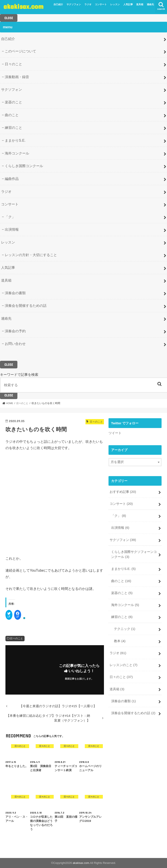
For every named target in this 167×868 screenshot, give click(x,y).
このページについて (20, 51)
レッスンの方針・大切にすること (31, 255)
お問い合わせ (15, 344)
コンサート (101, 4)
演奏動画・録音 (17, 77)
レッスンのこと (123, 657)
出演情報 (12, 229)
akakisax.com (23, 6)
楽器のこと (13, 102)
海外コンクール (17, 153)
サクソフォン (74, 4)
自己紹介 (58, 4)
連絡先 (150, 4)
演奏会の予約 (15, 331)
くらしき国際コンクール (24, 166)
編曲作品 (12, 179)
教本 (119, 634)
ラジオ (88, 4)
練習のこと (13, 128)
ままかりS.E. (15, 140)
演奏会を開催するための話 (26, 306)
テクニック (124, 623)
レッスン (115, 4)
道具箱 (140, 4)
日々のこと (13, 64)
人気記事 (128, 4)
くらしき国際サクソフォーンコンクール (134, 551)
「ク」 (10, 217)
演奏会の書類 (15, 293)
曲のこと (12, 115)
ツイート (115, 433)
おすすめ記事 (123, 491)
